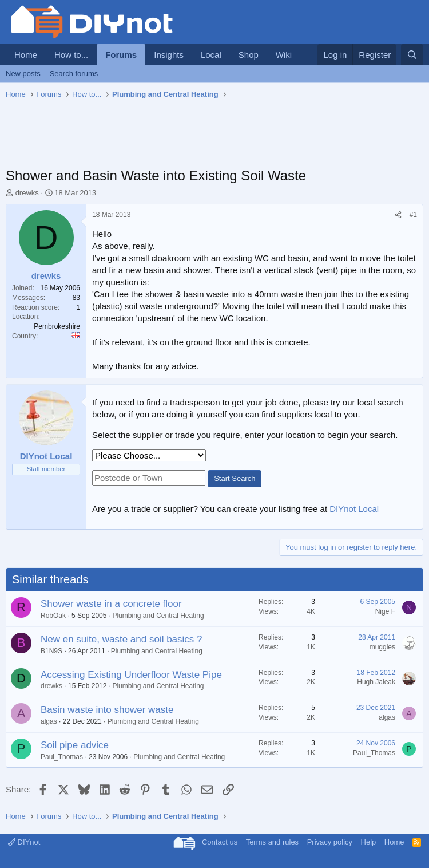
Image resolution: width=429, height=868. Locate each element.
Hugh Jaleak (376, 682)
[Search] (412, 55)
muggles (382, 647)
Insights (169, 55)
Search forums (74, 74)
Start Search (235, 478)
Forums (121, 55)
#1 (413, 215)
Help (369, 842)
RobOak (53, 616)
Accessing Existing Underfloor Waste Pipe (131, 675)
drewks (27, 193)
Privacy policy (330, 842)
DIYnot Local (354, 509)
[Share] (398, 215)
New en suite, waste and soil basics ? (122, 639)
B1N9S (51, 651)
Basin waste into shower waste (107, 710)
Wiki (284, 55)
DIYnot (24, 842)
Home (26, 55)
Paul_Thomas (62, 757)
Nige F (385, 611)
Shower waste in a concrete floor (111, 604)
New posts (23, 74)
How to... (71, 55)
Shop (249, 55)
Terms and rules (272, 842)
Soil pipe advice (75, 745)
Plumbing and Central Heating (158, 616)
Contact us (220, 842)
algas (49, 721)
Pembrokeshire (57, 326)
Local (211, 55)
